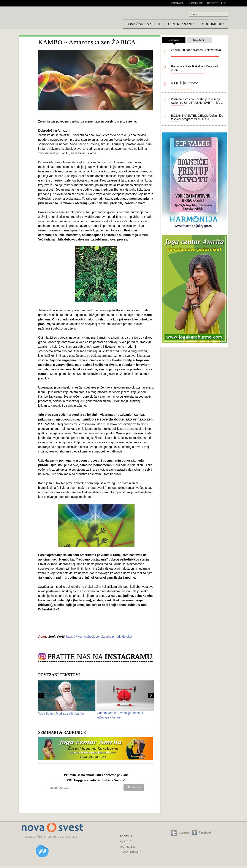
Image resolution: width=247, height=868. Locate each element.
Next (151, 695)
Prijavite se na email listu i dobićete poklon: (96, 775)
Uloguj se (195, 3)
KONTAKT (126, 842)
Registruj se (217, 3)
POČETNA (126, 836)
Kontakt (177, 3)
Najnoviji (174, 41)
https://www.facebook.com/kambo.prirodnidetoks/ (99, 637)
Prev (41, 695)
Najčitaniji (199, 40)
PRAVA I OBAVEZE (131, 852)
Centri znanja (181, 24)
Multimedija (213, 24)
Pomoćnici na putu (144, 24)
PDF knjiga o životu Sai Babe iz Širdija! (96, 780)
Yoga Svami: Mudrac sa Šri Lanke (61, 714)
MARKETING (127, 847)
